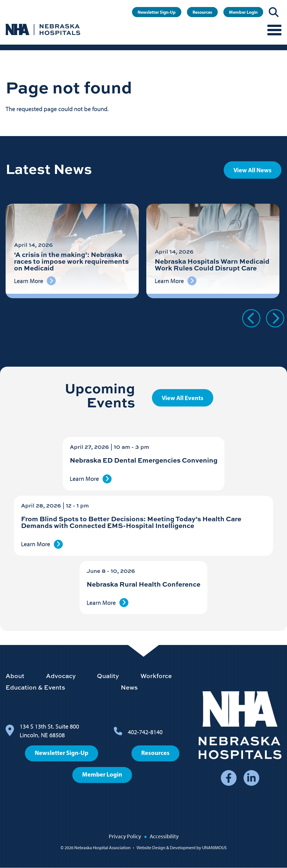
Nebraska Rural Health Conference (143, 584)
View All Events (183, 398)
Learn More (84, 479)
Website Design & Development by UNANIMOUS (182, 848)
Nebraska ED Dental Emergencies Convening (144, 460)
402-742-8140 (145, 732)
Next (275, 318)
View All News (253, 170)
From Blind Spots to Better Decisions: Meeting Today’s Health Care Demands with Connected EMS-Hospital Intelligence (131, 522)
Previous (251, 318)
